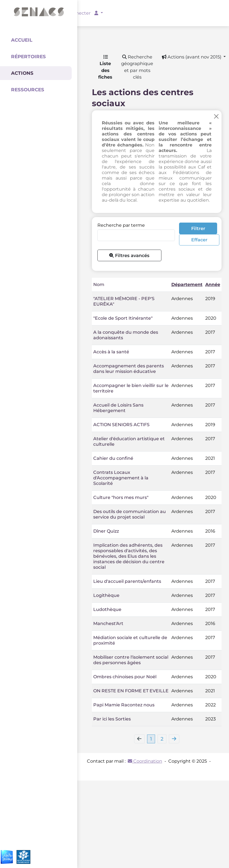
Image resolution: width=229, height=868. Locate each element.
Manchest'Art (108, 623)
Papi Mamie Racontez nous (124, 705)
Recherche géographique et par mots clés (137, 67)
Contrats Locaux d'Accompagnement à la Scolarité (121, 478)
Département (187, 285)
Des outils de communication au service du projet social (130, 514)
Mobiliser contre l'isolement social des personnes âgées (131, 660)
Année (213, 285)
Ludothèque (107, 609)
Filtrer (198, 228)
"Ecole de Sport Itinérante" (123, 318)
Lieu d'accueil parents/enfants (127, 581)
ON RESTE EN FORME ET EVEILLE (131, 691)
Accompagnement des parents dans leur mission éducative (129, 369)
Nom (99, 285)
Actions (22, 73)
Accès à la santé (111, 352)
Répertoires (28, 57)
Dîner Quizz (106, 531)
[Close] (216, 116)
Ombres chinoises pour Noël (125, 677)
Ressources (28, 90)
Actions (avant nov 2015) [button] (192, 57)
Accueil (22, 40)
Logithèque (106, 595)
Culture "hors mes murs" (121, 497)
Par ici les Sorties (112, 719)
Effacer (199, 240)
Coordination (145, 761)
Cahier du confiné (113, 458)
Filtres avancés (129, 255)
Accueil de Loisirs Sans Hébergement (118, 408)
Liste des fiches (105, 67)
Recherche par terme (121, 225)
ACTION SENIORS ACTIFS (121, 425)
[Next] (174, 739)
